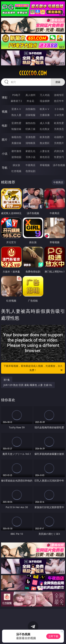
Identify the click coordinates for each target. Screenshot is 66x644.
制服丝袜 (16, 129)
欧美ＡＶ (45, 109)
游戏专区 (59, 95)
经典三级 (30, 129)
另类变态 (59, 129)
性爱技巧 (59, 157)
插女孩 (16, 165)
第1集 (7, 380)
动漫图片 (59, 137)
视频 (5, 112)
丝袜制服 (30, 115)
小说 (5, 154)
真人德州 (30, 95)
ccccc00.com (33, 73)
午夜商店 (30, 165)
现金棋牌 (45, 101)
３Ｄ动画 (59, 109)
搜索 (58, 82)
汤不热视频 (59, 165)
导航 (5, 168)
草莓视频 (45, 165)
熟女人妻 (16, 115)
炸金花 (30, 101)
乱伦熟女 (45, 129)
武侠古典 (59, 151)
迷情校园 (16, 157)
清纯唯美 (30, 143)
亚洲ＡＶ (16, 109)
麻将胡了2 (16, 101)
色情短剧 (30, 171)
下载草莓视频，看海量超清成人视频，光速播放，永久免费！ (33, 368)
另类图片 (59, 143)
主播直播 (45, 115)
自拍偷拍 (30, 109)
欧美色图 (45, 137)
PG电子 (16, 95)
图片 (5, 140)
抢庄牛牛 (59, 101)
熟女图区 (45, 143)
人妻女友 (45, 151)
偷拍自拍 (30, 123)
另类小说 (30, 157)
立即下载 (53, 636)
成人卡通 (45, 123)
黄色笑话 (45, 157)
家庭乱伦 (30, 151)
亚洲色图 (30, 137)
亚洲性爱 (16, 123)
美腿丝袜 (16, 143)
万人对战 (45, 95)
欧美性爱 (59, 123)
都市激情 (16, 151)
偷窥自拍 (16, 137)
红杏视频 (16, 171)
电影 (5, 126)
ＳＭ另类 (59, 115)
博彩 (5, 97)
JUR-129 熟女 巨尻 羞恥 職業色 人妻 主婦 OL (28, 385)
